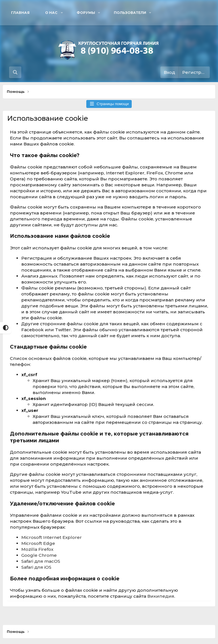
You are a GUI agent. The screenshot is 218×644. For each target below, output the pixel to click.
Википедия (161, 596)
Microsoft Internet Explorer (52, 537)
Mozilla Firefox (37, 549)
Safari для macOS (41, 561)
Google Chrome (39, 555)
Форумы (86, 13)
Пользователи (130, 13)
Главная (20, 13)
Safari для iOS (36, 567)
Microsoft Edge (38, 543)
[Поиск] (15, 72)
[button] (53, 13)
